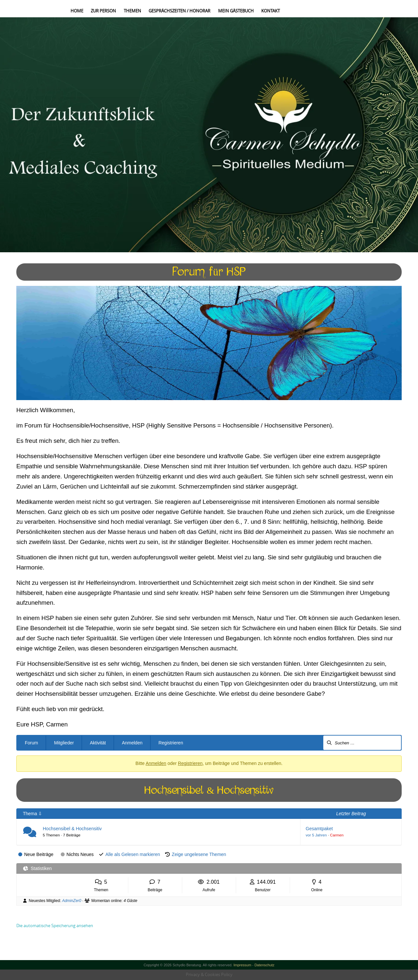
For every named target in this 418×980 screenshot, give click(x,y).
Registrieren (171, 743)
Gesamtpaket (319, 829)
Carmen (337, 835)
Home (77, 11)
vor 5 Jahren (316, 835)
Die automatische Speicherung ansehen (55, 926)
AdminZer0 (72, 901)
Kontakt (271, 11)
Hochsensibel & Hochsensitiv (72, 829)
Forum (31, 743)
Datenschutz (264, 965)
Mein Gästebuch (236, 11)
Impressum (242, 965)
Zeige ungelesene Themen (199, 854)
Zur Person (103, 11)
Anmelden (132, 743)
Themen (132, 11)
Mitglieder (64, 743)
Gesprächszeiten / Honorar (179, 11)
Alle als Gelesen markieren (133, 854)
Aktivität (98, 743)
